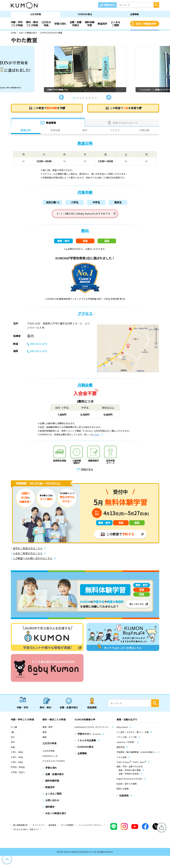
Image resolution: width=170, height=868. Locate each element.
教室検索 (92, 709)
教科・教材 (46, 709)
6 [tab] (90, 98)
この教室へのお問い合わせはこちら (33, 560)
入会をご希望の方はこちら (28, 555)
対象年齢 (55, 130)
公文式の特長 (46, 24)
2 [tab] (77, 98)
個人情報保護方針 (20, 826)
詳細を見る (87, 471)
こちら (96, 436)
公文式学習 (36, 14)
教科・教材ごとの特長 (32, 24)
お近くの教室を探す (146, 24)
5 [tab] (87, 98)
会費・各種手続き (75, 24)
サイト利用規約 (67, 826)
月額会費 (144, 130)
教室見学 (102, 24)
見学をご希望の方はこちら (28, 550)
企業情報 (134, 14)
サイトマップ (38, 826)
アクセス (115, 130)
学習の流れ (60, 24)
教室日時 (26, 130)
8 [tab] (96, 98)
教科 (85, 130)
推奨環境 (52, 826)
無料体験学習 (90, 24)
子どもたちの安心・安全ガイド (26, 831)
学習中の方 (109, 5)
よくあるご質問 (115, 24)
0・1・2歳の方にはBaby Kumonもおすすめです (84, 214)
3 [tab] (80, 98)
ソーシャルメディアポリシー (90, 826)
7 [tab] (93, 98)
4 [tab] (83, 98)
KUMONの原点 (85, 14)
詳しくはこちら (137, 605)
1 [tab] (74, 98)
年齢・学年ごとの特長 (17, 24)
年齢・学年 (22, 709)
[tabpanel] (85, 69)
